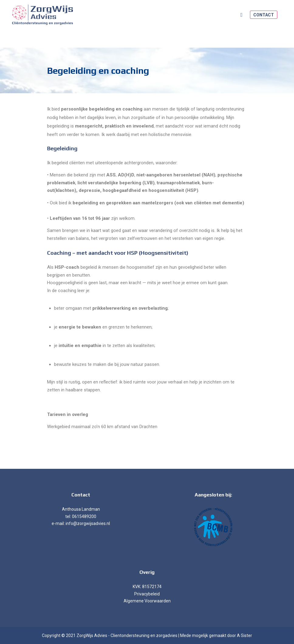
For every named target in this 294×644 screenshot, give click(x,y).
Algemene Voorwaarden (147, 601)
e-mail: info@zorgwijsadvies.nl (81, 523)
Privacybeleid (147, 594)
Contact (264, 15)
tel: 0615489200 (81, 516)
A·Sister (244, 635)
